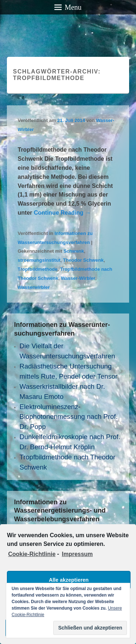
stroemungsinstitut (39, 260)
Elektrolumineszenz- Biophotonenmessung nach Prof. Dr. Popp (69, 417)
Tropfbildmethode (38, 269)
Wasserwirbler (34, 287)
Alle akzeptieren (69, 580)
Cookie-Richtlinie (32, 554)
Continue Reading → (62, 213)
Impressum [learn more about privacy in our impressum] (77, 554)
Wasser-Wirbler (78, 278)
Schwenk (74, 251)
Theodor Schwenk (83, 260)
